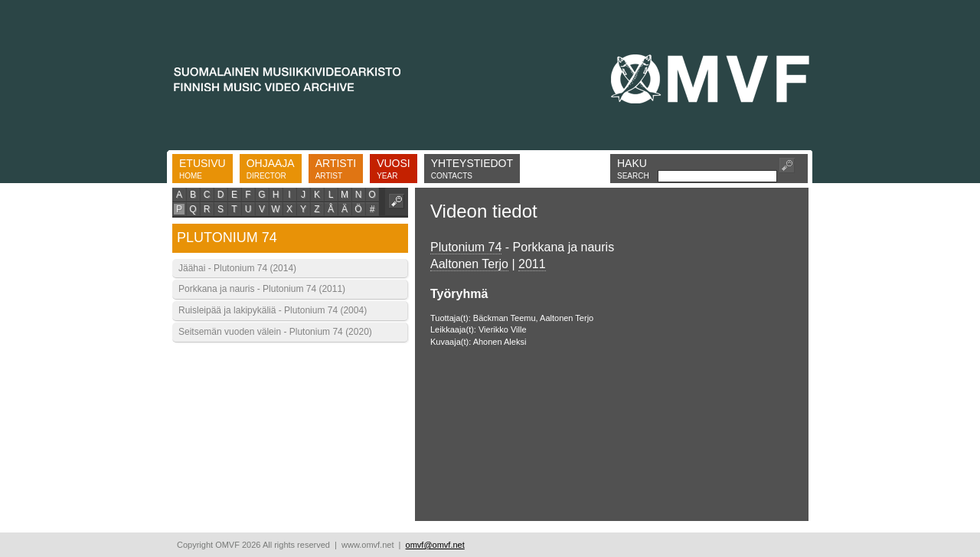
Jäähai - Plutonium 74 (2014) (237, 268)
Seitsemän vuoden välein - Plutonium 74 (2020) (275, 332)
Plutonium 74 (466, 247)
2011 (532, 264)
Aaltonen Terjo (469, 264)
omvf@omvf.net (435, 545)
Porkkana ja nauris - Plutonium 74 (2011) (262, 289)
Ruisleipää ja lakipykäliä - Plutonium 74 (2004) (273, 310)
